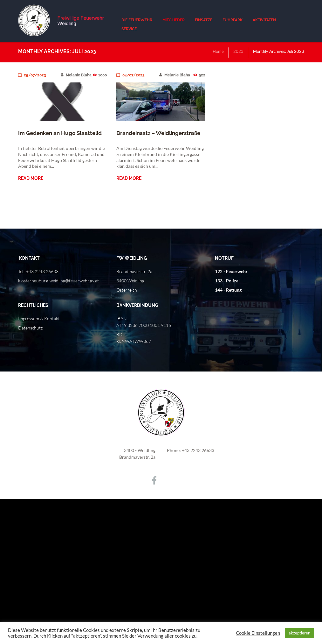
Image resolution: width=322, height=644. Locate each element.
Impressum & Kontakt (39, 318)
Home (218, 51)
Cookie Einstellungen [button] (258, 633)
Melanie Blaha (76, 75)
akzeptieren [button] (299, 633)
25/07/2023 (32, 75)
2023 (238, 51)
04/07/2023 (130, 75)
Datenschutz (30, 328)
